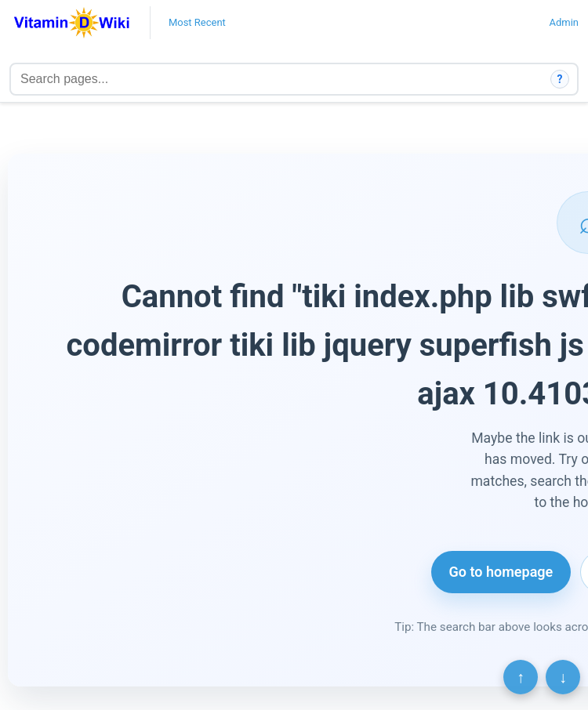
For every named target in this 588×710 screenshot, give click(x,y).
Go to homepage (501, 572)
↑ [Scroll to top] (521, 677)
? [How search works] (560, 79)
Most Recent (197, 22)
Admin (564, 22)
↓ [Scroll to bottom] (563, 677)
